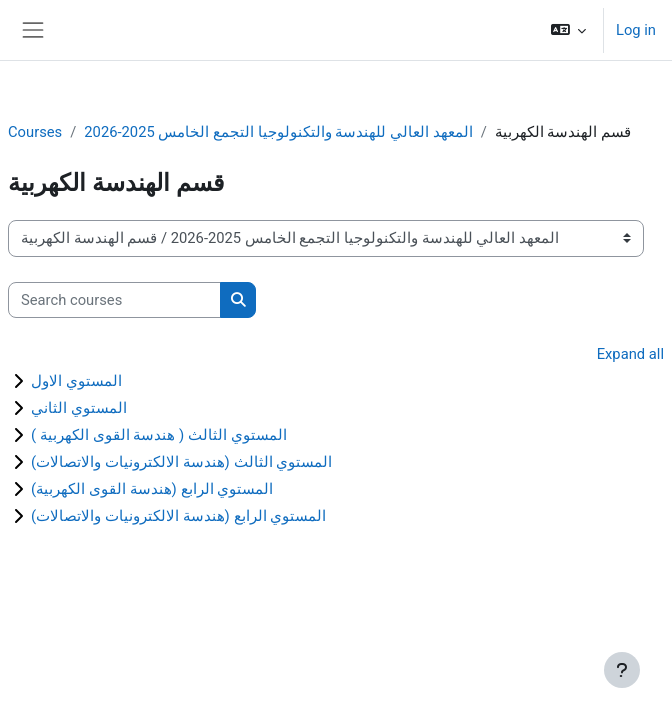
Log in (636, 30)
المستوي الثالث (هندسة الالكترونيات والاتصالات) (181, 462)
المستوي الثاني (79, 408)
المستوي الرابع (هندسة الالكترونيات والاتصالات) (178, 516)
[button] (568, 30)
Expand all (630, 354)
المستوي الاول (76, 381)
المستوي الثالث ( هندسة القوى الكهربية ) (159, 435)
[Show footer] (622, 670)
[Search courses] (114, 300)
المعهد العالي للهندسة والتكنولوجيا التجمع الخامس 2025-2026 (278, 132)
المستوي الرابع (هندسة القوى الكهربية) (152, 489)
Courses (35, 132)
